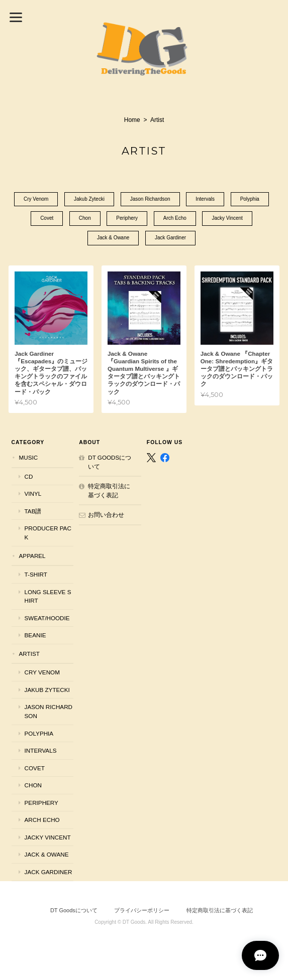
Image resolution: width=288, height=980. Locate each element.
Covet (47, 219)
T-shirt (36, 574)
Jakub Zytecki (89, 199)
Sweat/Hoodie (47, 618)
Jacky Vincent (228, 219)
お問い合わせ (106, 515)
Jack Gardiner (170, 239)
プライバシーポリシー (142, 910)
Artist (29, 654)
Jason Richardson (150, 199)
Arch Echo (175, 219)
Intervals (206, 199)
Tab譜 (33, 511)
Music (29, 457)
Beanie (35, 635)
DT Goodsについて (110, 462)
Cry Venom (36, 199)
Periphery (127, 219)
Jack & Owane (113, 239)
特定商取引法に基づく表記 (109, 491)
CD (29, 476)
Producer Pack (48, 533)
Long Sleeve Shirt (48, 596)
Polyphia (250, 199)
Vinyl (33, 494)
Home (132, 120)
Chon (85, 219)
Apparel (32, 556)
